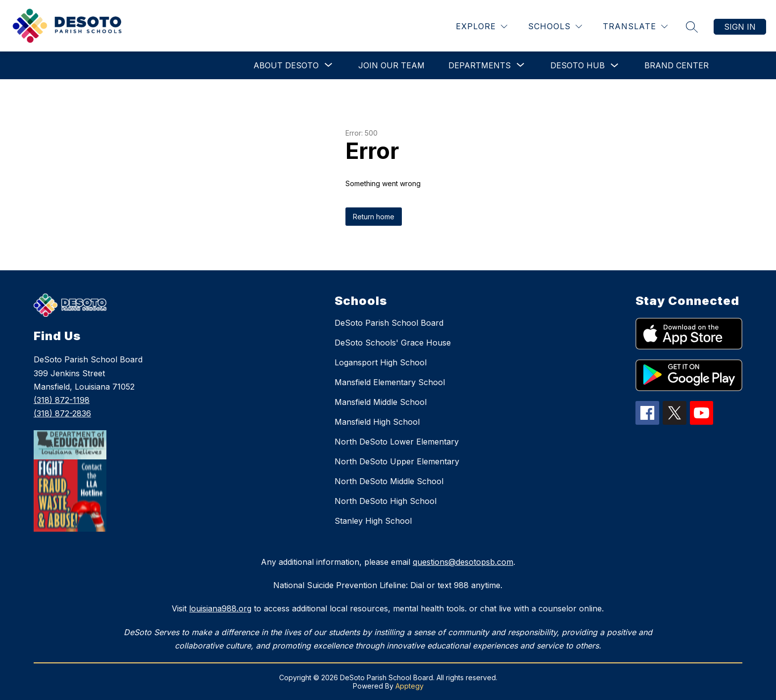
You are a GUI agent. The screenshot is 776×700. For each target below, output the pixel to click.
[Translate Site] (635, 26)
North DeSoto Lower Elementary (397, 442)
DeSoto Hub (578, 65)
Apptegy (410, 686)
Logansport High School (381, 362)
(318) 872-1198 (62, 400)
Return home (374, 217)
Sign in (740, 27)
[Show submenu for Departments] (480, 65)
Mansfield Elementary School (390, 382)
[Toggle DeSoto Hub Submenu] (615, 66)
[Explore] (482, 26)
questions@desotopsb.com (463, 562)
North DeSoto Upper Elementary (397, 461)
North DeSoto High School (386, 501)
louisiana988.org (220, 608)
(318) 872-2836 (62, 413)
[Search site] (692, 27)
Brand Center (677, 65)
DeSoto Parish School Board (389, 323)
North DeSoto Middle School (389, 481)
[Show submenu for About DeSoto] (286, 65)
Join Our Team (391, 65)
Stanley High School (373, 521)
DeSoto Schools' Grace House (393, 343)
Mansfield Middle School (381, 402)
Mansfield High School (377, 422)
